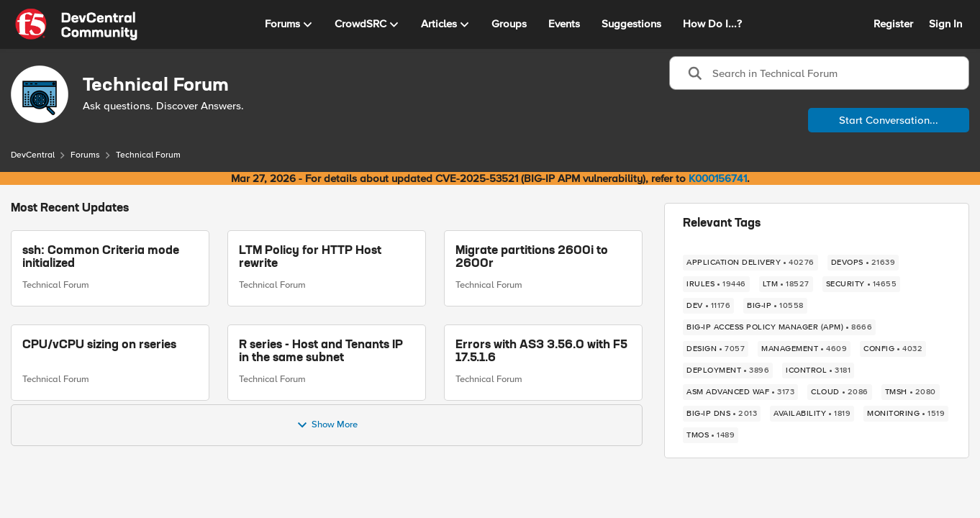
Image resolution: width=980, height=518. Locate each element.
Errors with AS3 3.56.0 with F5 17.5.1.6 (541, 352)
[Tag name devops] (863, 263)
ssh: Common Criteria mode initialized (101, 258)
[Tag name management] (804, 349)
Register (893, 24)
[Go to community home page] (76, 24)
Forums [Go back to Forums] (85, 155)
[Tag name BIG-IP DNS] (722, 414)
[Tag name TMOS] (711, 435)
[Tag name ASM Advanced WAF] (740, 392)
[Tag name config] (893, 349)
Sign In (945, 24)
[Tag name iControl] (818, 371)
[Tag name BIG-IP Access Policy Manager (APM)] (779, 327)
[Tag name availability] (812, 414)
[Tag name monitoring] (906, 414)
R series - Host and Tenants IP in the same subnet (321, 352)
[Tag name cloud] (840, 392)
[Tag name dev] (708, 306)
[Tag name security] (862, 284)
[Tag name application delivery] (750, 263)
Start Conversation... (889, 120)
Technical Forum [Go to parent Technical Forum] (56, 285)
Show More (327, 425)
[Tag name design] (716, 349)
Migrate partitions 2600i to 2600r (532, 258)
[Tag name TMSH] (911, 392)
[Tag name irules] (716, 284)
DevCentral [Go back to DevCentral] (33, 155)
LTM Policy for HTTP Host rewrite (310, 258)
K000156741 (718, 178)
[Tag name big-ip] (775, 306)
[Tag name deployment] (728, 371)
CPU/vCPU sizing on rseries (99, 345)
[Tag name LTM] (786, 284)
